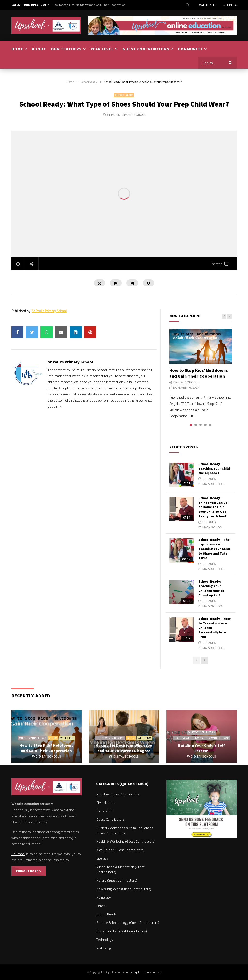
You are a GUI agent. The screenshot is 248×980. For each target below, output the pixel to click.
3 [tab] (201, 425)
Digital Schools (186, 382)
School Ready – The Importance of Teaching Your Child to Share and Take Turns (214, 549)
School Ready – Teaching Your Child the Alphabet (214, 468)
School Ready (89, 82)
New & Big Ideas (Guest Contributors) (124, 889)
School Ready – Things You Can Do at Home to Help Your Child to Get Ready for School (213, 507)
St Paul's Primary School (126, 115)
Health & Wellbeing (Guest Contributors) (201, 738)
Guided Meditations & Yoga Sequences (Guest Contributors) (125, 830)
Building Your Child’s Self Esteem (201, 748)
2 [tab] (196, 425)
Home (70, 82)
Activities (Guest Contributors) (118, 794)
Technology (105, 940)
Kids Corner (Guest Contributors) (120, 850)
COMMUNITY (190, 49)
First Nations (106, 802)
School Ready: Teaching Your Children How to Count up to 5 (211, 588)
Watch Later (208, 5)
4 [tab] (205, 425)
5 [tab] (210, 425)
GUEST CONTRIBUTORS (146, 49)
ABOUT (39, 49)
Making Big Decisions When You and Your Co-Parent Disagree (124, 748)
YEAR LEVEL (102, 49)
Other (53, 738)
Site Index (230, 5)
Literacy (102, 858)
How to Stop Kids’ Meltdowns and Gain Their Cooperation (89, 5)
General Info (105, 811)
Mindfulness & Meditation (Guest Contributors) (120, 869)
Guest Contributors (33, 738)
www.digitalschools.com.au (144, 972)
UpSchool (18, 854)
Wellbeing (67, 738)
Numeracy (104, 897)
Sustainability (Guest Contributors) (122, 931)
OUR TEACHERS (66, 49)
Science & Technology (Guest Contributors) (128, 923)
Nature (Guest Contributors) (117, 880)
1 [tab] (191, 425)
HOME (17, 49)
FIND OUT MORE (29, 871)
